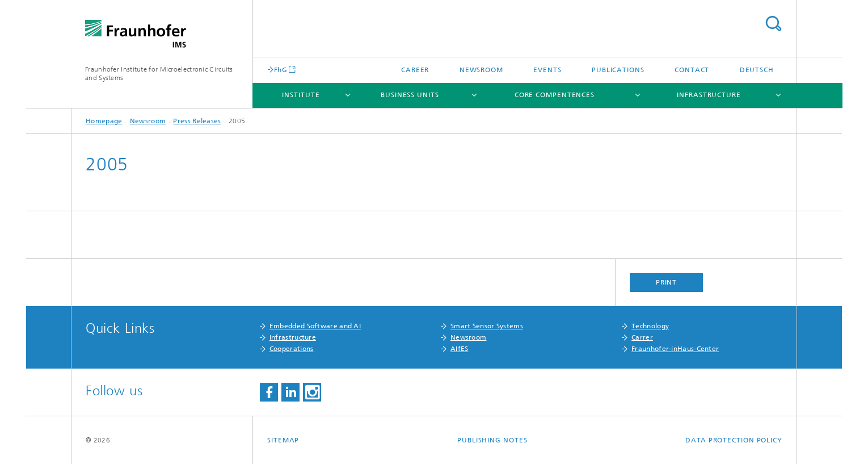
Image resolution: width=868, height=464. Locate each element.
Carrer (642, 337)
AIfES (460, 349)
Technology (650, 326)
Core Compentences (555, 95)
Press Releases (197, 121)
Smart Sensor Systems (487, 326)
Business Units (410, 95)
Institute (301, 95)
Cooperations (292, 349)
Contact (692, 70)
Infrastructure (709, 95)
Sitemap (283, 440)
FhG (281, 70)
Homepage (104, 121)
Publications (618, 70)
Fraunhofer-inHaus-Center (675, 349)
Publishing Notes (492, 440)
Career (415, 70)
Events (547, 70)
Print (667, 282)
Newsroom (481, 70)
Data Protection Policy (734, 440)
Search (773, 24)
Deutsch (757, 70)
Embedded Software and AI (315, 326)
